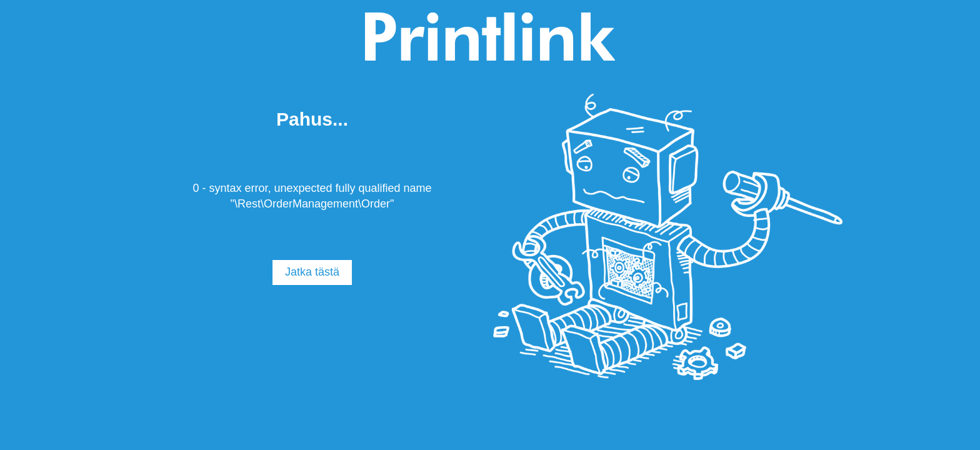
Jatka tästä (312, 272)
